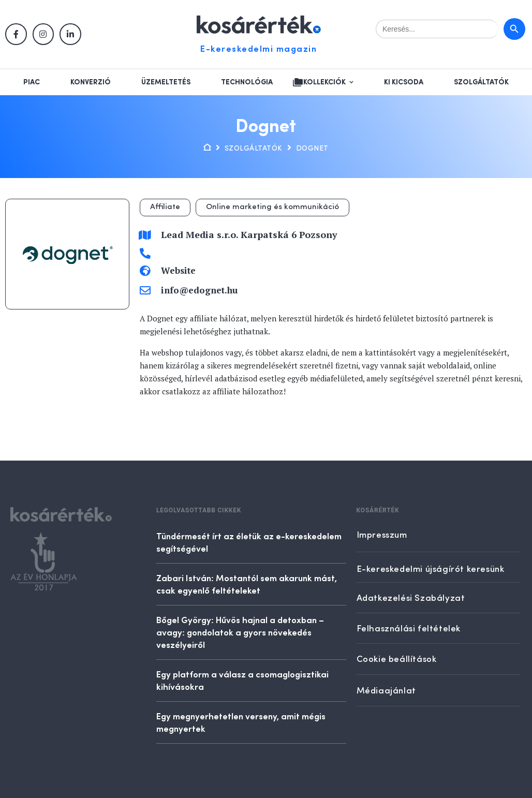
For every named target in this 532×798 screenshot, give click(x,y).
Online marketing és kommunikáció (272, 207)
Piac (32, 82)
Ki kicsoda (404, 82)
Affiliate (165, 207)
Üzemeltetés (166, 82)
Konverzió (91, 82)
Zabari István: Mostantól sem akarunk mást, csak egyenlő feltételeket (247, 584)
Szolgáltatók (481, 82)
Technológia (247, 82)
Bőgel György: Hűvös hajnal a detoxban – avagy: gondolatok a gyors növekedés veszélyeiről (240, 632)
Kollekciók (324, 82)
